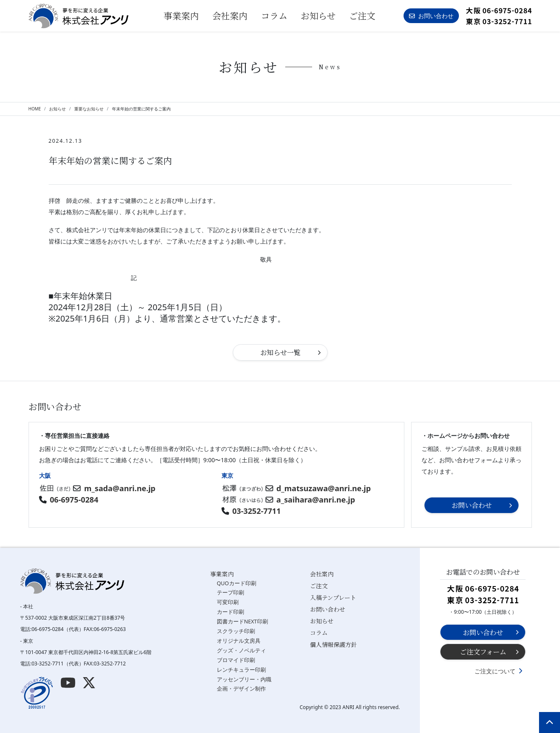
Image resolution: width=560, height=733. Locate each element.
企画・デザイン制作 (241, 689)
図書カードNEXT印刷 (242, 622)
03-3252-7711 (257, 511)
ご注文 (362, 16)
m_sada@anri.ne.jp (120, 488)
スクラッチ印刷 (236, 631)
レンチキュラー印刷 (241, 670)
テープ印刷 (231, 593)
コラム (274, 16)
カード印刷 (231, 612)
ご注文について (495, 671)
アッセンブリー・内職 (244, 679)
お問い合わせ (328, 609)
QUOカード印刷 (237, 583)
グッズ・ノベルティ (241, 651)
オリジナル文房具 (239, 641)
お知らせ (318, 16)
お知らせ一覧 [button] (280, 352)
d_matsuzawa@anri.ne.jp (324, 488)
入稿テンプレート (333, 597)
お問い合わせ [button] (431, 16)
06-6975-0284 (74, 500)
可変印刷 (228, 602)
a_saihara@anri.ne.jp (316, 500)
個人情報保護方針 (333, 644)
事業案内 (222, 574)
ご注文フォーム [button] (483, 652)
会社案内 (230, 16)
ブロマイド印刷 (236, 660)
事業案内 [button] (181, 16)
